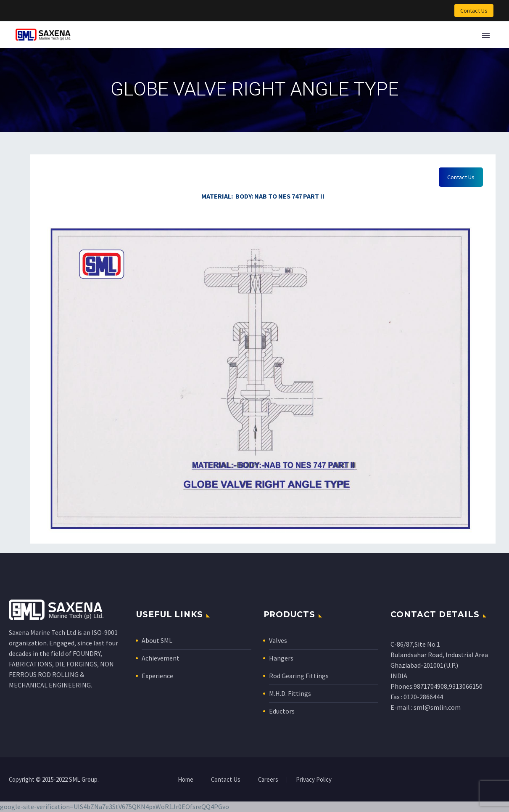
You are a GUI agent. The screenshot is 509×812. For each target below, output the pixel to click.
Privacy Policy (314, 780)
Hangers (281, 658)
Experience (157, 676)
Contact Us (474, 11)
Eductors (282, 711)
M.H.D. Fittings (290, 693)
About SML (157, 640)
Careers (268, 780)
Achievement (161, 658)
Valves (278, 640)
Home (186, 780)
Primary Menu (486, 35)
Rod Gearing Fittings (299, 676)
